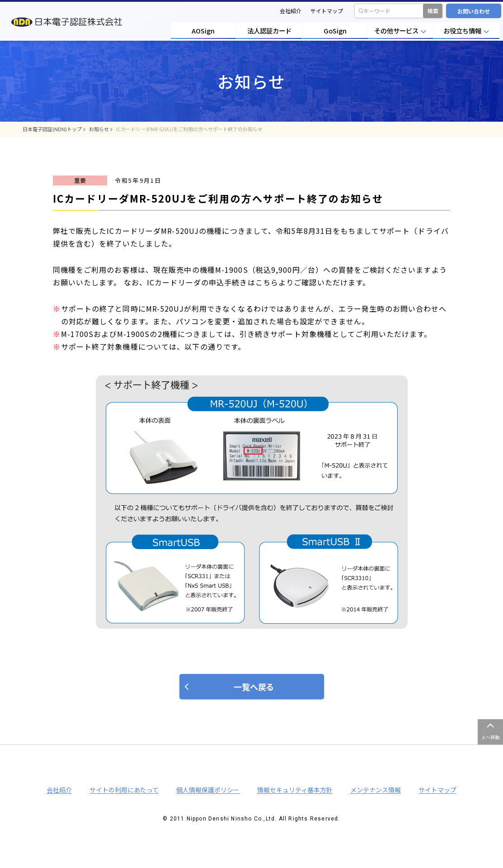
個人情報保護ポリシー (208, 790)
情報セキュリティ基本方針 (295, 790)
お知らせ (99, 129)
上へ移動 (490, 737)
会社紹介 (291, 11)
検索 (433, 11)
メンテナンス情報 (376, 790)
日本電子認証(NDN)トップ (52, 129)
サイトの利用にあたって (124, 790)
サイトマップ (327, 11)
